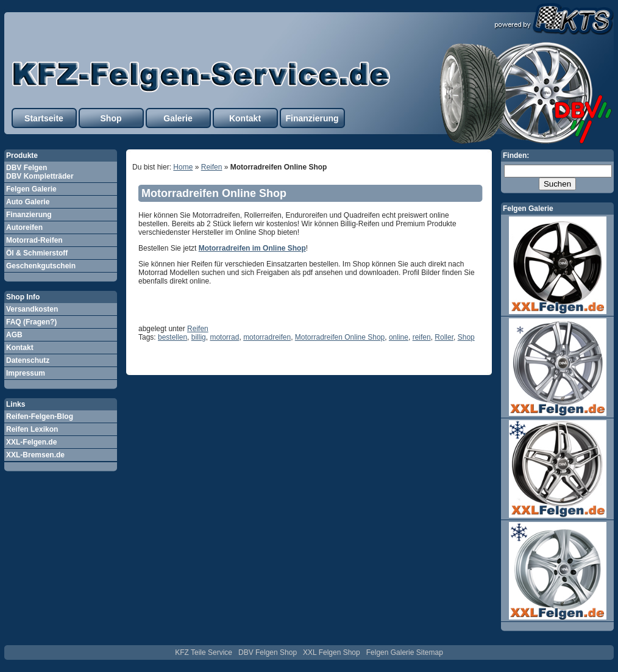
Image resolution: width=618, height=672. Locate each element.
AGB (14, 335)
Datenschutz (28, 360)
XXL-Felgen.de (31, 442)
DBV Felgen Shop (268, 652)
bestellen (172, 337)
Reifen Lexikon (32, 429)
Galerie (178, 118)
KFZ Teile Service (204, 652)
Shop (111, 118)
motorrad (224, 337)
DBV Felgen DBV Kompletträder (40, 172)
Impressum (26, 373)
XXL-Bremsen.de (35, 455)
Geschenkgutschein (41, 266)
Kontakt (245, 118)
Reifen (212, 167)
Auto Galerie (28, 202)
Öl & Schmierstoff (37, 253)
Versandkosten (32, 309)
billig (199, 337)
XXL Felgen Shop (332, 652)
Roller (444, 337)
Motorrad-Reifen (34, 240)
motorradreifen (267, 337)
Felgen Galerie (31, 189)
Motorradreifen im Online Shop (252, 248)
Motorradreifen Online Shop (214, 193)
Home (183, 167)
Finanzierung (312, 118)
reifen (422, 337)
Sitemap (430, 652)
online (399, 337)
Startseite (44, 118)
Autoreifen (24, 227)
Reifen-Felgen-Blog (40, 416)
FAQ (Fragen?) (31, 322)
